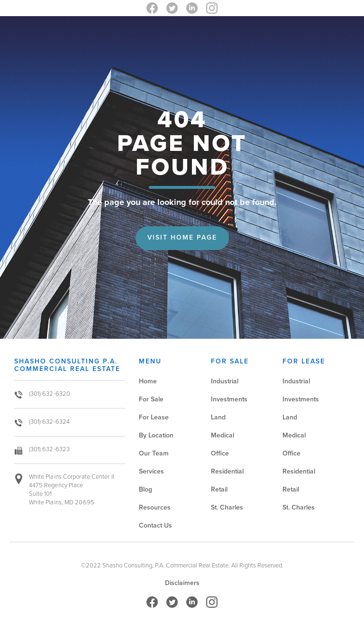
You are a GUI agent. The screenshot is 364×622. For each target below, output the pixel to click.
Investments (229, 399)
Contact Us (155, 525)
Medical (223, 435)
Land (218, 417)
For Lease (154, 417)
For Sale (151, 399)
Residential (227, 471)
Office (220, 453)
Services (151, 471)
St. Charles (227, 507)
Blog (146, 489)
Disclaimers (182, 583)
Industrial (225, 381)
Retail (219, 489)
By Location (156, 435)
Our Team (154, 453)
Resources (155, 507)
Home (148, 381)
